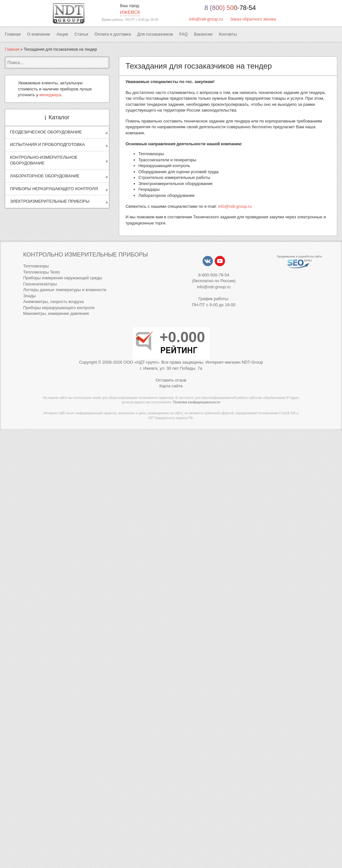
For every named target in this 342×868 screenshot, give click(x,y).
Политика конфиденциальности (197, 402)
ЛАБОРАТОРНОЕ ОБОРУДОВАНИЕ (45, 176)
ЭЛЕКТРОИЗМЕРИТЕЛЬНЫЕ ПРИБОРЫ (50, 201)
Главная (13, 34)
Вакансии (203, 34)
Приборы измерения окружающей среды (63, 278)
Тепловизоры (36, 266)
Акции (62, 34)
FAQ (183, 34)
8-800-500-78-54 (214, 275)
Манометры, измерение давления (56, 313)
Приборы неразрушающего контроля (59, 308)
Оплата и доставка (113, 34)
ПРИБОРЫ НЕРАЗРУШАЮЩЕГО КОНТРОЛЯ (54, 189)
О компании (38, 34)
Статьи (81, 34)
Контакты (228, 34)
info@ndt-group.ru (206, 19)
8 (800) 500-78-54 (230, 8)
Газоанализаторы (40, 284)
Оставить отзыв (171, 380)
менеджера (50, 95)
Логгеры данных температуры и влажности (65, 290)
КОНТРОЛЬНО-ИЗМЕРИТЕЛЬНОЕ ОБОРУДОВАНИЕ (44, 160)
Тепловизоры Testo (42, 272)
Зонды (29, 296)
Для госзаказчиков (155, 34)
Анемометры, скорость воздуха (53, 302)
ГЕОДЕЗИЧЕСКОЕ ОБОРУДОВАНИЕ (46, 132)
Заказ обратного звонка (253, 19)
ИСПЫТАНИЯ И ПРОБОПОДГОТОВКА (47, 144)
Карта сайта (171, 386)
